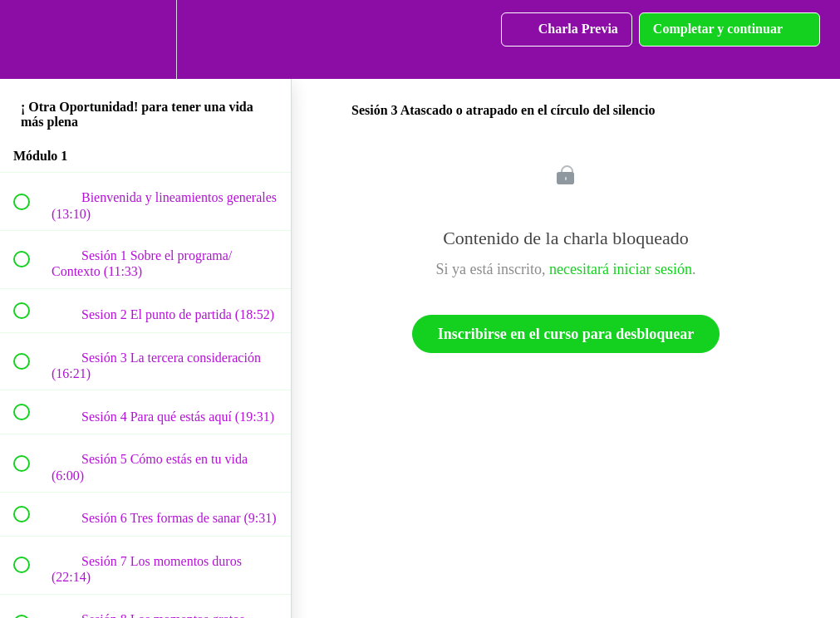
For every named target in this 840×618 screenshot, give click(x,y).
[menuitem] (145, 39)
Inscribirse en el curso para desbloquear (566, 334)
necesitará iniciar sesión (621, 269)
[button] (31, 39)
